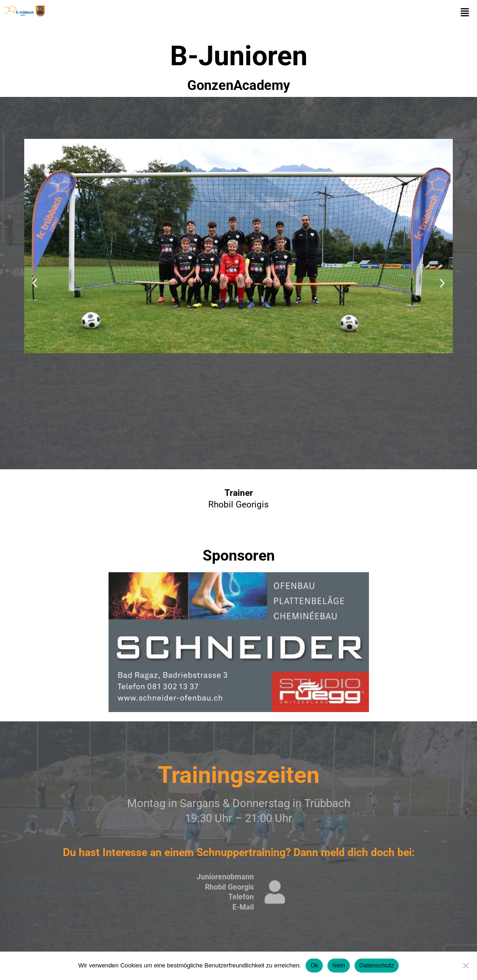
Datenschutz (377, 965)
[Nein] (465, 966)
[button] (465, 13)
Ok (314, 965)
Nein (339, 965)
